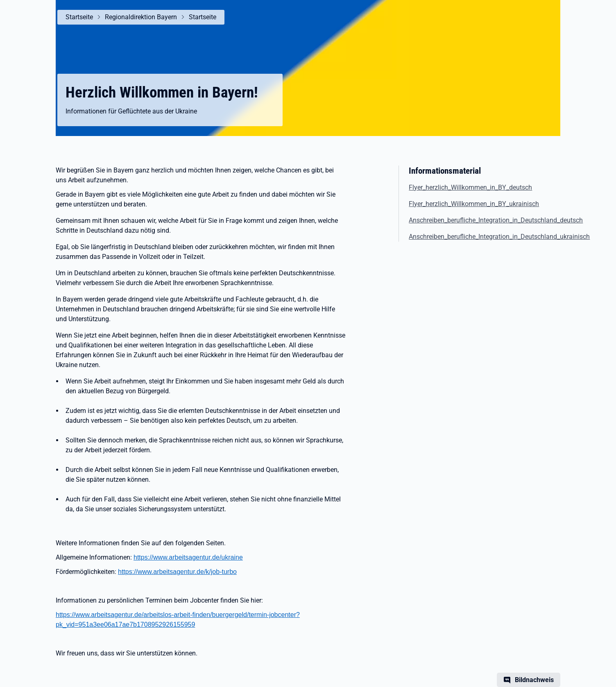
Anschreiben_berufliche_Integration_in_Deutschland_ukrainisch (499, 237)
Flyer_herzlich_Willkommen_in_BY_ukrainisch (474, 204)
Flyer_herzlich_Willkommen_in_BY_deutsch (470, 187)
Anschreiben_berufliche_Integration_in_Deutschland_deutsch (496, 220)
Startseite (79, 17)
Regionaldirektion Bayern (141, 17)
